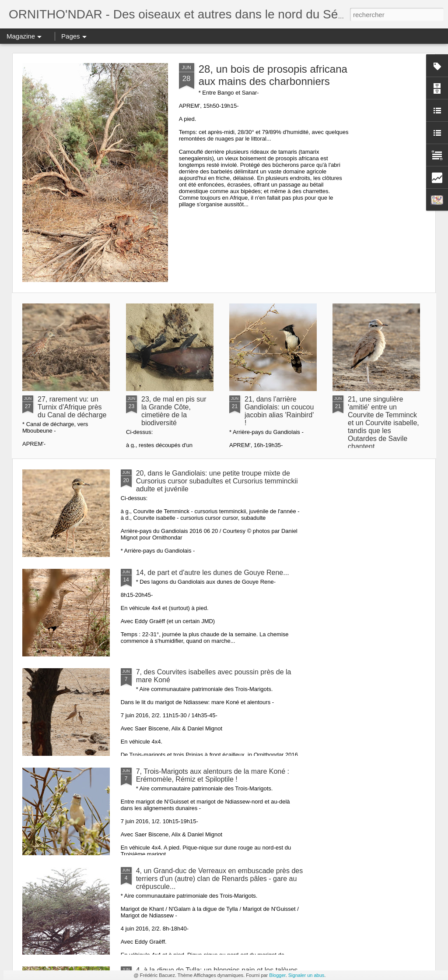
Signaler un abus (306, 975)
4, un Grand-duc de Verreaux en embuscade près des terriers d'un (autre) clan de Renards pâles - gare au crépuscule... (220, 879)
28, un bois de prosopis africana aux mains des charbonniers (273, 75)
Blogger (277, 975)
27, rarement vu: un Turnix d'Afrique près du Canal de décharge (72, 407)
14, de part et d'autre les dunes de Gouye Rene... (213, 573)
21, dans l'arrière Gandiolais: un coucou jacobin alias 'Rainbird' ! (279, 411)
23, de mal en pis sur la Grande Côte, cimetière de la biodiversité (174, 411)
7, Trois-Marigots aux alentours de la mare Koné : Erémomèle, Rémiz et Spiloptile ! (213, 775)
